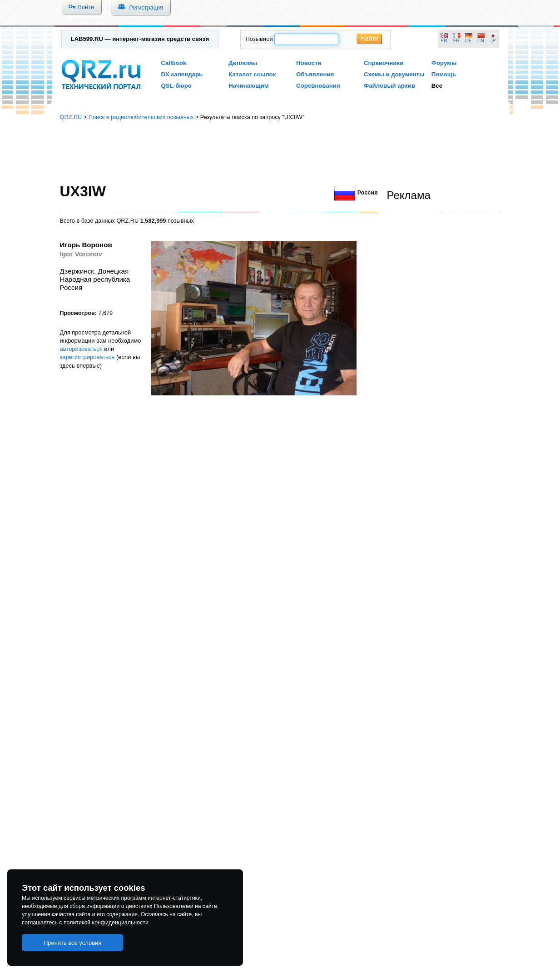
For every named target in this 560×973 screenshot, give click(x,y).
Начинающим (248, 86)
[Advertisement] (280, 152)
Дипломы (243, 63)
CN (481, 41)
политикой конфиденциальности (106, 923)
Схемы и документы (394, 74)
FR (456, 41)
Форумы (444, 63)
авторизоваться (81, 349)
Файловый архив (389, 86)
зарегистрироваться (87, 357)
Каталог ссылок (252, 74)
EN (444, 41)
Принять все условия (73, 943)
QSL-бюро (176, 86)
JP (493, 41)
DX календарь (182, 74)
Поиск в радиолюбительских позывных (141, 117)
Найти (369, 39)
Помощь (444, 74)
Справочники (384, 63)
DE (468, 41)
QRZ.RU (71, 117)
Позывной (259, 39)
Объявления (315, 74)
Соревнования (318, 86)
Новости (309, 63)
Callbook (174, 63)
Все (437, 86)
